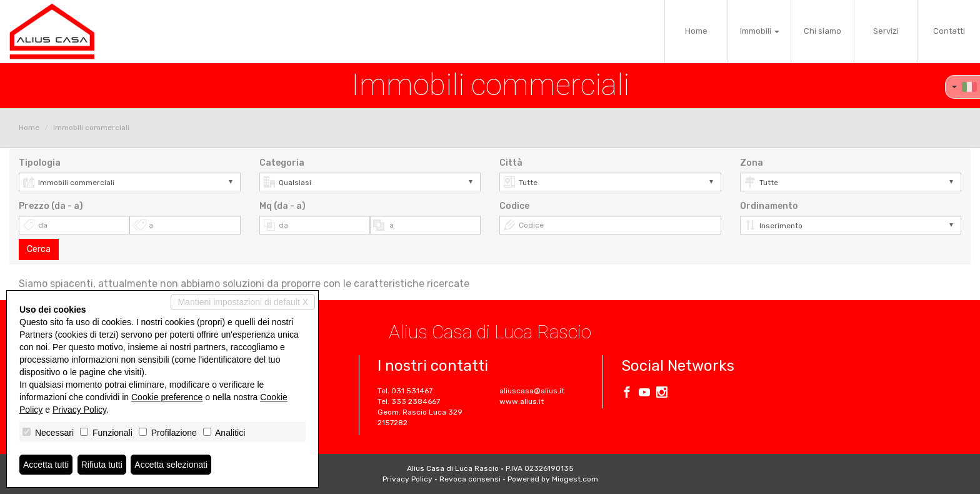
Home (696, 31)
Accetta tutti (46, 465)
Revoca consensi (470, 479)
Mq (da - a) (282, 206)
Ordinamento (769, 206)
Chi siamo (822, 31)
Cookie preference (167, 397)
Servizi (886, 31)
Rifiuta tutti (102, 465)
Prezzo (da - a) (51, 206)
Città (511, 163)
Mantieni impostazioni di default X (243, 302)
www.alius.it (522, 401)
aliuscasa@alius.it (532, 391)
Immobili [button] (760, 31)
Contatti (949, 31)
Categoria (282, 163)
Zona (752, 163)
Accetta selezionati (171, 465)
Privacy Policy (407, 479)
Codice (514, 206)
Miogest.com (575, 479)
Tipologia (40, 163)
